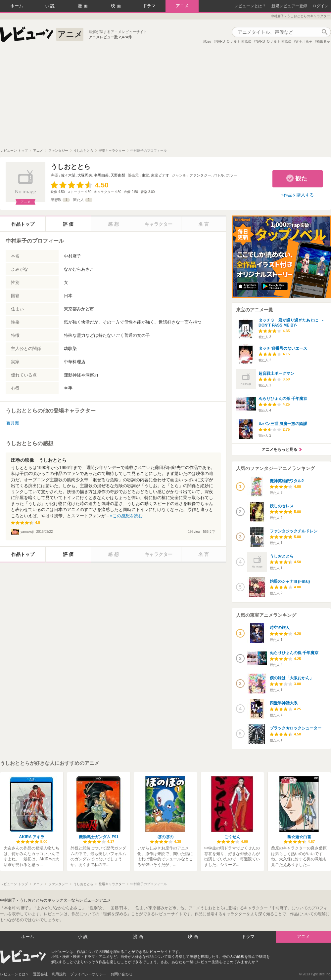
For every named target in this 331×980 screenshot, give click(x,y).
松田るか (323, 41)
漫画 (83, 6)
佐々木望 (68, 175)
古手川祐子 (304, 41)
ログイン (320, 6)
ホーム (17, 6)
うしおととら (71, 167)
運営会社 (40, 974)
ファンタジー (200, 175)
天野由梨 (118, 175)
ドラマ (149, 6)
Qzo (208, 41)
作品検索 (324, 32)
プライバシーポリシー (88, 974)
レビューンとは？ (250, 6)
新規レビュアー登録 (289, 6)
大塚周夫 (85, 175)
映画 (117, 6)
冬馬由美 (101, 175)
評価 (69, 224)
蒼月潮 (13, 423)
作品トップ (23, 224)
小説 (50, 6)
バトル (219, 175)
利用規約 (59, 974)
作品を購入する (299, 195)
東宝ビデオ (160, 175)
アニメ (182, 6)
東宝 (145, 175)
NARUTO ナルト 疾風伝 (233, 41)
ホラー (232, 175)
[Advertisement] (165, 99)
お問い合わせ (121, 974)
